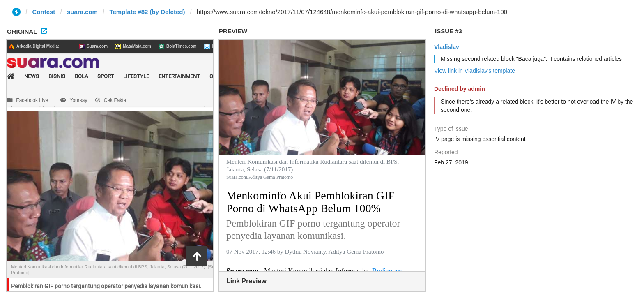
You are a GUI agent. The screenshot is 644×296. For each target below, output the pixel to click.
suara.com (82, 12)
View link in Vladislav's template (475, 71)
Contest (44, 12)
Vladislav (447, 47)
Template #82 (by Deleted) (147, 12)
